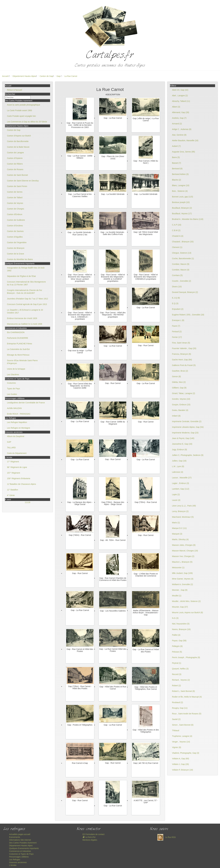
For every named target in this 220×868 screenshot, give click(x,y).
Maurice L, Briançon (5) (182, 562)
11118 (28, 502)
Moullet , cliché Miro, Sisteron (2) (186, 601)
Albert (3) (176, 107)
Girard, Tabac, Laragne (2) (184, 393)
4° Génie (11, 495)
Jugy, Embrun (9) (179, 450)
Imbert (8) (176, 416)
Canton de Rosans (15, 169)
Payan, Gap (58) (179, 641)
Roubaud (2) (177, 702)
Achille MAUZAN (14, 408)
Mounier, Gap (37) (180, 607)
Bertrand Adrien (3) (180, 174)
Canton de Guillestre (16, 220)
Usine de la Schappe (16, 369)
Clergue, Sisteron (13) (182, 253)
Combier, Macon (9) (181, 264)
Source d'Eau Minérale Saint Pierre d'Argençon (22, 362)
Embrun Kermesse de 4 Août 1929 (22, 318)
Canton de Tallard (15, 198)
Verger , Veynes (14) (181, 742)
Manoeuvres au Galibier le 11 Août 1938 (25, 324)
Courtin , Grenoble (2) (181, 281)
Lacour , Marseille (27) (182, 478)
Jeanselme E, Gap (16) (182, 444)
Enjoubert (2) (178, 309)
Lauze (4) (176, 500)
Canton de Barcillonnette (18, 141)
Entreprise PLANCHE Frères (20, 344)
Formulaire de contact (94, 834)
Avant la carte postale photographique (24, 105)
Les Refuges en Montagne (19, 428)
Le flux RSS (166, 837)
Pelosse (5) (177, 652)
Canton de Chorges (16, 209)
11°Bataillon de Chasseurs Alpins (21, 484)
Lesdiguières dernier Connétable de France (26, 403)
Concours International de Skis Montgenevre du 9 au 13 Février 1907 (26, 283)
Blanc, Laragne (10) (181, 185)
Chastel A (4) (178, 236)
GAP (9, 442)
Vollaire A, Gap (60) (181, 759)
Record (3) (177, 674)
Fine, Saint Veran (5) (181, 343)
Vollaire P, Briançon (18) (182, 770)
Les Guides (12, 394)
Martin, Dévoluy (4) (180, 539)
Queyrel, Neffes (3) (180, 669)
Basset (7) (177, 163)
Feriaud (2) (177, 332)
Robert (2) (176, 686)
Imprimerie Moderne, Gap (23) (185, 433)
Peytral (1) (177, 663)
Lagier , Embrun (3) (181, 483)
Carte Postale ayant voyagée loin (21, 116)
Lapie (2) (176, 494)
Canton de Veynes (15, 203)
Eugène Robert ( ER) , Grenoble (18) (188, 315)
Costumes (11, 383)
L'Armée (13, 865)
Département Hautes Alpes (24, 76)
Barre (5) (176, 157)
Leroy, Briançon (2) (180, 511)
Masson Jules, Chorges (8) (184, 545)
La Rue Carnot (71, 76)
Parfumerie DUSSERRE (18, 338)
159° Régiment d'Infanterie (19, 478)
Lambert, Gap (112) (181, 489)
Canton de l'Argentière (17, 242)
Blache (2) (177, 180)
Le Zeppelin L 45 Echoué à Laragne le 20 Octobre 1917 (25, 311)
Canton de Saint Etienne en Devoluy (23, 181)
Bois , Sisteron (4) (180, 191)
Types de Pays (13, 389)
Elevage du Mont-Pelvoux (18, 355)
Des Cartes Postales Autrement (23, 843)
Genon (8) (176, 376)
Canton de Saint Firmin (17, 186)
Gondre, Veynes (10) (181, 399)
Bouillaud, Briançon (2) (182, 208)
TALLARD (11, 448)
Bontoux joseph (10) (181, 202)
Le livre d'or (89, 837)
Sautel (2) (176, 719)
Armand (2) (177, 124)
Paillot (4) (176, 635)
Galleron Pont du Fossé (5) (184, 365)
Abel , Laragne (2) (180, 96)
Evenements (15, 837)
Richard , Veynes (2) (181, 680)
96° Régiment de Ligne (17, 467)
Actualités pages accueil (20, 834)
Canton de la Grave (16, 254)
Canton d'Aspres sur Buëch (19, 136)
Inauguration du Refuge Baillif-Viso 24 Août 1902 (26, 269)
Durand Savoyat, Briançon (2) (185, 292)
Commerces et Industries (20, 851)
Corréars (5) (177, 275)
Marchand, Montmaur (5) (183, 517)
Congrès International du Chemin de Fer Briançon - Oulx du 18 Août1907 (25, 292)
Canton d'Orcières (15, 226)
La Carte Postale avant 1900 (19, 110)
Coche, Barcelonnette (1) (183, 258)
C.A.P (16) (177, 225)
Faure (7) (176, 326)
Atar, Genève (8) (179, 135)
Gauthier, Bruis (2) (180, 371)
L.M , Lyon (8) (178, 466)
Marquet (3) (177, 534)
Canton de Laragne (15, 153)
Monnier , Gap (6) (180, 590)
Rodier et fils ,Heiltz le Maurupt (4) (187, 697)
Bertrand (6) (177, 169)
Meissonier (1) (178, 568)
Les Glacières (13, 375)
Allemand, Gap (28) (181, 112)
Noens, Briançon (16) (181, 629)
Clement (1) (177, 247)
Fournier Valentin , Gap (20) (184, 348)
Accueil (5, 76)
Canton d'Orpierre (15, 158)
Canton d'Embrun (15, 214)
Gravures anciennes (18, 862)
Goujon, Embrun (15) (181, 405)
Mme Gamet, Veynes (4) (183, 579)
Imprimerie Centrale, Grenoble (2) (187, 421)
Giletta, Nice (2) (179, 382)
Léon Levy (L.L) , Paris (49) (184, 506)
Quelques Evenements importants (24, 848)
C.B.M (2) (176, 230)
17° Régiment (13, 462)
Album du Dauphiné (16, 436)
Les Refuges (15, 860)
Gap (59, 76)
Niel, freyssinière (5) (181, 624)
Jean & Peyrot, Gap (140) (183, 438)
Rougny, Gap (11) (180, 708)
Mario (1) (176, 523)
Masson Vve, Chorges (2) (183, 556)
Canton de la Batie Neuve (18, 147)
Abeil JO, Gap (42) (180, 90)
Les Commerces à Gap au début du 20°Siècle (27, 122)
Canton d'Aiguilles (15, 237)
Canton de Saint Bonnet (17, 175)
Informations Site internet (20, 840)
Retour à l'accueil (15, 90)
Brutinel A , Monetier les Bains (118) (188, 219)
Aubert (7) (176, 146)
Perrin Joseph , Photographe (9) (186, 657)
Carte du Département (17, 453)
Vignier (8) (177, 747)
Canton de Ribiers (15, 164)
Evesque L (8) (178, 320)
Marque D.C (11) (179, 528)
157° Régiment (14, 473)
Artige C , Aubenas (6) (182, 129)
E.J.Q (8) (176, 298)
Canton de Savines (15, 231)
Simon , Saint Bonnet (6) (183, 725)
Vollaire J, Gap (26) (180, 764)
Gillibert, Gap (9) (179, 388)
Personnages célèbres (19, 857)
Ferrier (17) (177, 337)
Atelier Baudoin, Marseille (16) (185, 140)
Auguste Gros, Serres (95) (183, 152)
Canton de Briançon (16, 248)
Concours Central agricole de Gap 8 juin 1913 (27, 304)
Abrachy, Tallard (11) (181, 101)
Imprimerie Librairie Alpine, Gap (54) (188, 427)
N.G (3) (175, 618)
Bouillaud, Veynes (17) (182, 214)
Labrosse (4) (178, 472)
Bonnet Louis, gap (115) (182, 197)
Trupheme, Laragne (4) (182, 736)
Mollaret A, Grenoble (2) (182, 584)
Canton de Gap (46, 76)
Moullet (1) (177, 596)
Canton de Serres (15, 192)
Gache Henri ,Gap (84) (182, 360)
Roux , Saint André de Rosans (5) (187, 714)
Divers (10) (177, 287)
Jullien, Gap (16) (179, 461)
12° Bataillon (13, 490)
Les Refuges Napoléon (17, 422)
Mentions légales (90, 840)
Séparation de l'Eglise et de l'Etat (21, 276)
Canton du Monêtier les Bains (20, 259)
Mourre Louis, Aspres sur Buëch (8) (187, 612)
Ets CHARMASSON (16, 332)
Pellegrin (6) (177, 646)
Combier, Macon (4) (181, 270)
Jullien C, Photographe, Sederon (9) (188, 455)
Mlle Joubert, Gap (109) (182, 573)
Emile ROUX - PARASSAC (19, 414)
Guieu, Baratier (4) (180, 410)
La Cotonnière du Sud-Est (18, 349)
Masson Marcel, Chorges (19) (185, 551)
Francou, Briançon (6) (181, 354)
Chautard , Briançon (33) (183, 242)
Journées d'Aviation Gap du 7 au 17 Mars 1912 (27, 299)
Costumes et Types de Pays (21, 854)
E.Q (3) (175, 303)
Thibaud (176, 730)
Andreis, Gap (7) (179, 118)
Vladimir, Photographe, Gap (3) (186, 753)
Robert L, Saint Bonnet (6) (183, 691)
